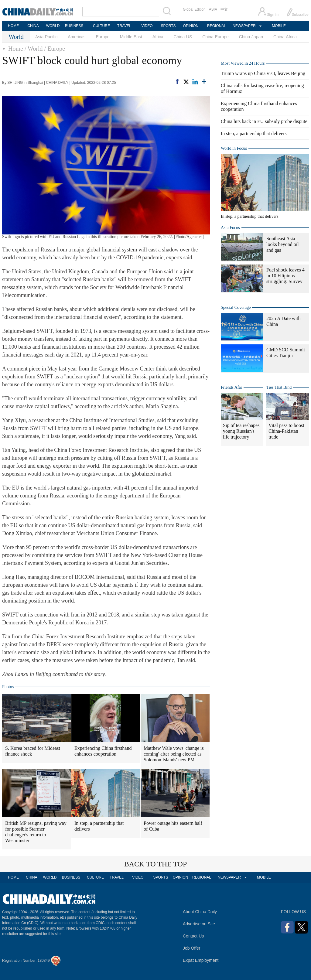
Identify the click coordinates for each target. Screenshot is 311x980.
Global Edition (194, 9)
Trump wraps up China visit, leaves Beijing (263, 73)
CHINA (33, 26)
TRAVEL (124, 26)
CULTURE (101, 26)
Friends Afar (231, 387)
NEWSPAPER (244, 26)
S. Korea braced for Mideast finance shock (33, 751)
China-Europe (215, 37)
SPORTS (168, 26)
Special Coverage (236, 307)
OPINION (191, 26)
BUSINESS (74, 26)
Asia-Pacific (46, 37)
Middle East (131, 37)
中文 (224, 9)
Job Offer (191, 948)
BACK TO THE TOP (156, 864)
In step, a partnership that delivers (99, 826)
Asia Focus (230, 228)
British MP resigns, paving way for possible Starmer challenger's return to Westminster (36, 832)
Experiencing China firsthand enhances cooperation (103, 751)
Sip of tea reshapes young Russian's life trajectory (241, 431)
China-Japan (251, 37)
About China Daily (200, 912)
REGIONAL (217, 26)
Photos (8, 687)
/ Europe (55, 49)
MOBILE (279, 26)
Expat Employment (201, 960)
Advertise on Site (199, 924)
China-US (183, 37)
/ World (34, 49)
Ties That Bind (279, 387)
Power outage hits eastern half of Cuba (173, 826)
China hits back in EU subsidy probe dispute (264, 121)
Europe (103, 37)
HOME (13, 26)
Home (16, 49)
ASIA (213, 9)
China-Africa (285, 37)
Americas (77, 37)
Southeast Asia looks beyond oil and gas (283, 244)
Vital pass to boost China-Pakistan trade (286, 431)
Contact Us (193, 936)
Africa (158, 37)
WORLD (53, 26)
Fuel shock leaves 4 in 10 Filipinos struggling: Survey (285, 276)
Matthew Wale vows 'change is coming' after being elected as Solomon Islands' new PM (174, 754)
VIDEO (147, 26)
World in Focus (234, 148)
